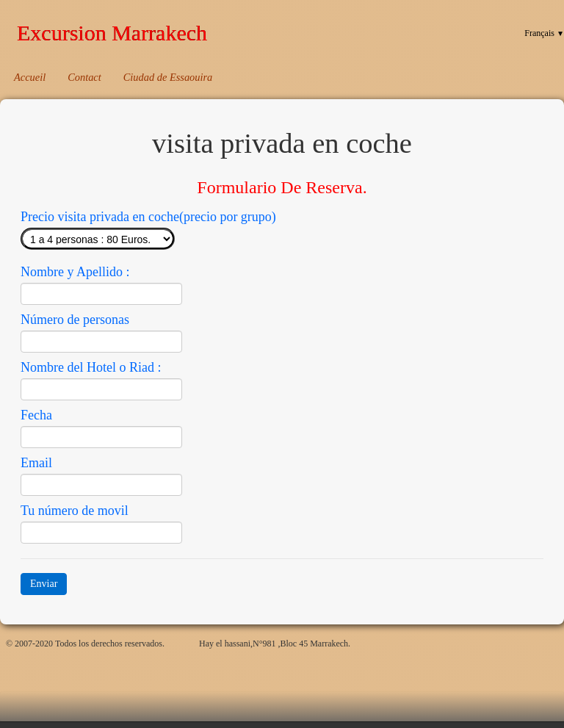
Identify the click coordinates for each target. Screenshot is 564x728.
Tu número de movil (75, 511)
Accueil (30, 77)
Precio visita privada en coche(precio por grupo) (148, 217)
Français (544, 33)
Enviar (44, 584)
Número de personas (75, 320)
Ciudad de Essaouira (168, 77)
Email (36, 463)
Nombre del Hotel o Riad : (91, 367)
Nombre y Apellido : (75, 272)
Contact (84, 77)
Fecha (36, 415)
